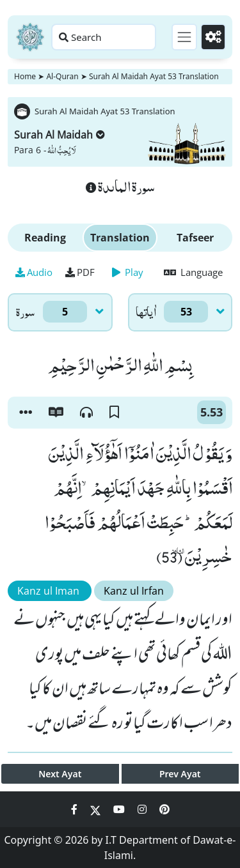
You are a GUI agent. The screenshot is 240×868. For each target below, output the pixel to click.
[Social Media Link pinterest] (164, 809)
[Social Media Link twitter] (97, 809)
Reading (45, 238)
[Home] (30, 37)
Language (193, 272)
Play (128, 272)
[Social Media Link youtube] (120, 809)
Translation (120, 238)
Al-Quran (62, 76)
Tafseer (195, 238)
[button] (26, 413)
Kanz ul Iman (50, 591)
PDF (80, 272)
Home (25, 76)
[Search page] (104, 37)
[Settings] (213, 37)
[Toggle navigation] (184, 37)
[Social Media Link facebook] (76, 809)
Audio (34, 272)
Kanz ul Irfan (134, 591)
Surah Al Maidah (60, 135)
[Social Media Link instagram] (143, 809)
